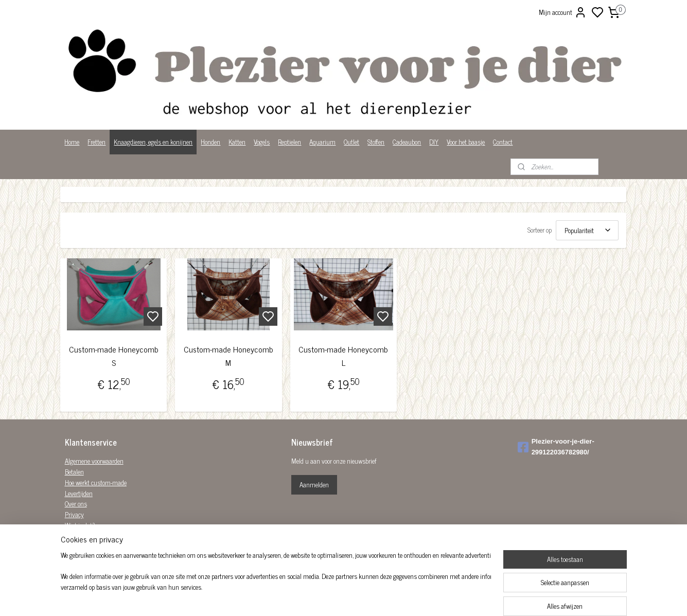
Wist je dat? (80, 525)
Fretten (96, 142)
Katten (237, 142)
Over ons (76, 504)
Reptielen (289, 142)
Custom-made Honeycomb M (228, 356)
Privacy (74, 514)
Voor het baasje (466, 142)
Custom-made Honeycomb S (114, 356)
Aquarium (322, 142)
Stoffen (376, 142)
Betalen (74, 472)
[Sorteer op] (588, 230)
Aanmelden (314, 485)
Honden (210, 142)
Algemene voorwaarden (94, 461)
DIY (434, 142)
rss (394, 597)
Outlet (351, 142)
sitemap (378, 597)
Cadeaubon (407, 142)
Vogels (262, 142)
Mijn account (563, 12)
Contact (503, 142)
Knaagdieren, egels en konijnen (153, 142)
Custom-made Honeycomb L (343, 356)
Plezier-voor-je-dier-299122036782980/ (556, 447)
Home (72, 142)
